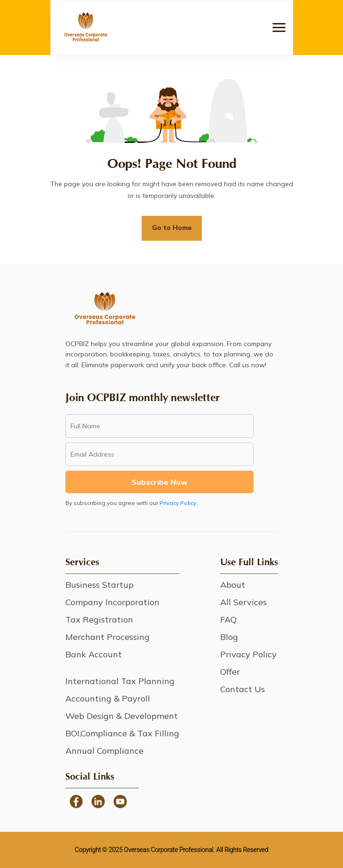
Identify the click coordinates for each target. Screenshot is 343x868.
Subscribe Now (160, 482)
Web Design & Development (122, 716)
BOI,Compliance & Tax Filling (122, 733)
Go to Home (172, 228)
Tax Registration (99, 619)
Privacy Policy (178, 503)
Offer (230, 672)
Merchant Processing (108, 637)
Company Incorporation (112, 602)
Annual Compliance (104, 751)
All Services (243, 602)
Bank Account (94, 654)
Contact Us (243, 689)
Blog (229, 637)
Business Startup (100, 585)
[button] (279, 28)
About (233, 585)
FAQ (228, 619)
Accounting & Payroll (108, 698)
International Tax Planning (120, 681)
